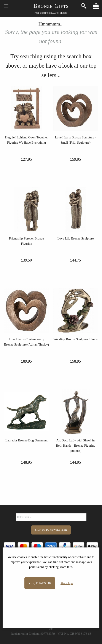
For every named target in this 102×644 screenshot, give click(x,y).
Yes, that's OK (40, 583)
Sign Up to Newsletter (51, 530)
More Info (67, 583)
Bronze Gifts (51, 6)
